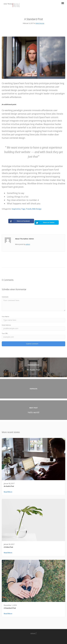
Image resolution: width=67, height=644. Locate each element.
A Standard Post (10, 608)
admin (28, 244)
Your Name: (6, 317)
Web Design (40, 23)
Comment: (5, 297)
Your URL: (5, 333)
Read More (8, 492)
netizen (33, 633)
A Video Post (8, 547)
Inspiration (16, 209)
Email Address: (6, 325)
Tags (23, 209)
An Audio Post (9, 486)
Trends (29, 209)
